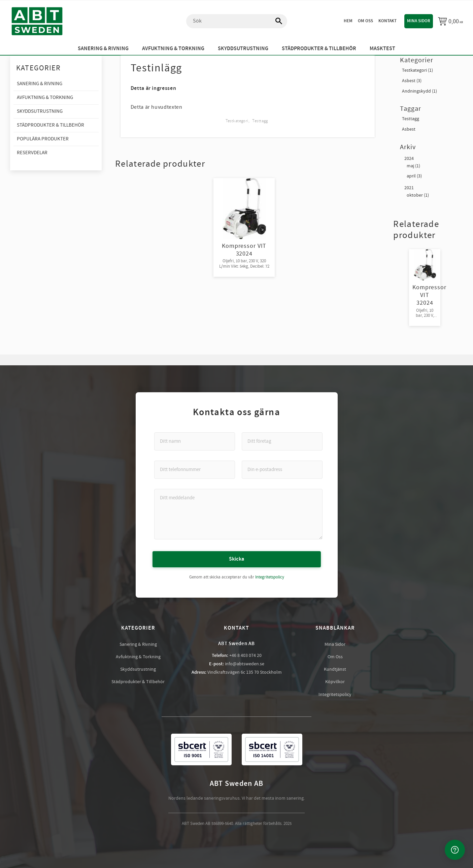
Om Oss (335, 657)
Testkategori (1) (417, 71)
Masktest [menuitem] (382, 49)
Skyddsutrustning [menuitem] (243, 49)
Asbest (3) (412, 81)
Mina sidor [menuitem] (419, 21)
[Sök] (275, 21)
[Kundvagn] (450, 21)
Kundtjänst (335, 669)
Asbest (409, 129)
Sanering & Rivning (138, 644)
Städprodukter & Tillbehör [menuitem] (319, 49)
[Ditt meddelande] (238, 514)
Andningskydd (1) (419, 91)
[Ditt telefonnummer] (195, 470)
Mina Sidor (335, 644)
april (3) (414, 176)
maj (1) (413, 166)
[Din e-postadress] (282, 470)
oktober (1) (418, 195)
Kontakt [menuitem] (387, 21)
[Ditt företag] (282, 441)
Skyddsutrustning (138, 669)
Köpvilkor (335, 682)
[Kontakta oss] (455, 850)
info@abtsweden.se (245, 664)
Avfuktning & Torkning (138, 657)
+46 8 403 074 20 (245, 656)
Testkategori (237, 121)
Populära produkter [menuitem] (43, 139)
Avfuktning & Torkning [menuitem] (173, 49)
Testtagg (260, 121)
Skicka (237, 559)
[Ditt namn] (195, 441)
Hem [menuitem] (348, 21)
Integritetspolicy (270, 577)
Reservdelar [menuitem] (32, 153)
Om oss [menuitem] (365, 21)
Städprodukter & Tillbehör (138, 682)
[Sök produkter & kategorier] (237, 21)
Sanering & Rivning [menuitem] (103, 49)
